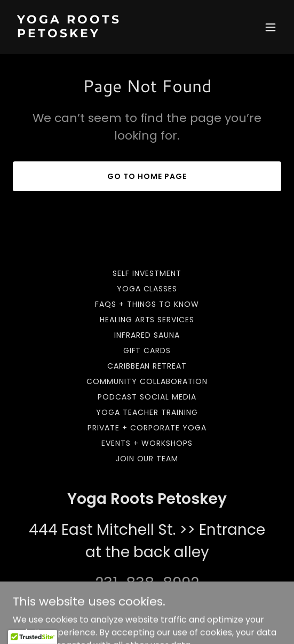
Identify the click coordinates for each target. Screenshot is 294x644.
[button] (271, 27)
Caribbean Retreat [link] (147, 366)
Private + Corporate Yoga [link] (147, 428)
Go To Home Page (147, 176)
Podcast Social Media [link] (147, 397)
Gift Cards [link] (147, 350)
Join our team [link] (147, 459)
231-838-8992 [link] (147, 583)
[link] (107, 34)
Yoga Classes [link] (147, 289)
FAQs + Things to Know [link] (147, 304)
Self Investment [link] (147, 273)
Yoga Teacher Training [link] (147, 412)
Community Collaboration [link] (147, 381)
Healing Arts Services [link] (147, 320)
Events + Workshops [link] (147, 443)
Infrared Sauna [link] (147, 335)
